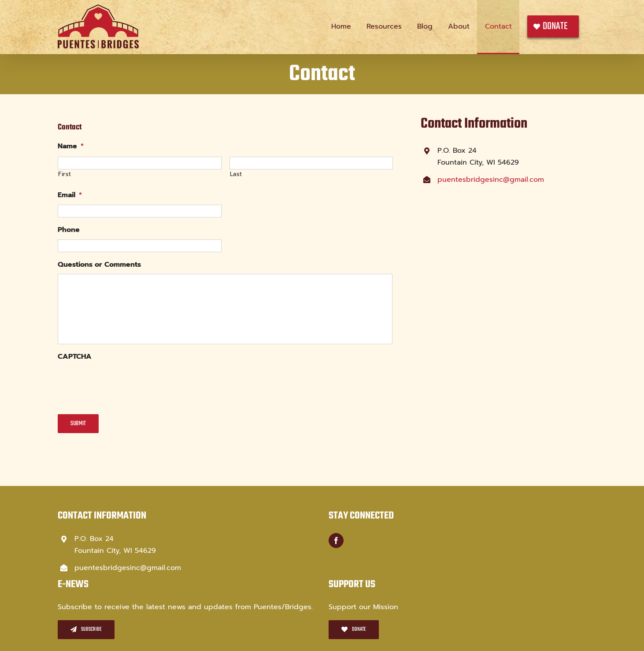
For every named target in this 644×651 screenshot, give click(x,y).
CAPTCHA (75, 357)
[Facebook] (336, 541)
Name (71, 146)
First (65, 174)
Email (70, 195)
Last (236, 174)
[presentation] (125, 383)
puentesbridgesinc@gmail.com (491, 180)
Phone (69, 230)
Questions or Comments (99, 265)
